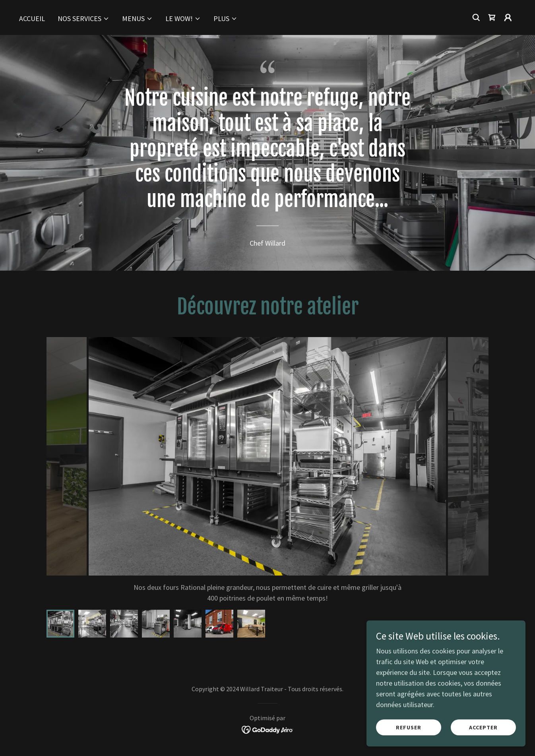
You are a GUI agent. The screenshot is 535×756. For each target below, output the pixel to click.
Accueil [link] (32, 18)
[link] (492, 17)
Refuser (409, 727)
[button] (83, 19)
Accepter (483, 727)
